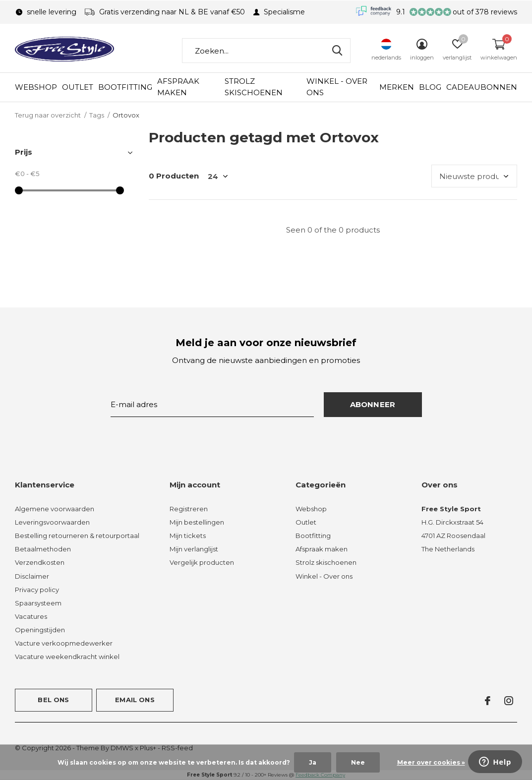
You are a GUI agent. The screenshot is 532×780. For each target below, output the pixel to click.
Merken (397, 87)
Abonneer (373, 404)
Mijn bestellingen (197, 522)
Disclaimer (32, 576)
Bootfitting (125, 87)
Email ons (135, 700)
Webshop (36, 87)
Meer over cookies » (431, 762)
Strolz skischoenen (254, 87)
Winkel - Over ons (337, 87)
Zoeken (337, 51)
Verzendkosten (40, 562)
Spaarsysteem (38, 603)
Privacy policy (37, 590)
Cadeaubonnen (482, 87)
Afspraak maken (178, 87)
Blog (430, 87)
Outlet (78, 87)
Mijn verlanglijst (194, 549)
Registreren (189, 509)
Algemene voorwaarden (55, 509)
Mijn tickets (188, 536)
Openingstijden (40, 630)
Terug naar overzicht (48, 115)
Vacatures (31, 616)
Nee (358, 762)
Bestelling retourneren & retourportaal (77, 536)
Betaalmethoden (43, 549)
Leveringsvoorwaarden (52, 522)
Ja (313, 762)
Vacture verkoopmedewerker (64, 643)
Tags (97, 115)
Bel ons (53, 700)
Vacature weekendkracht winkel (67, 657)
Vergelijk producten (202, 562)
